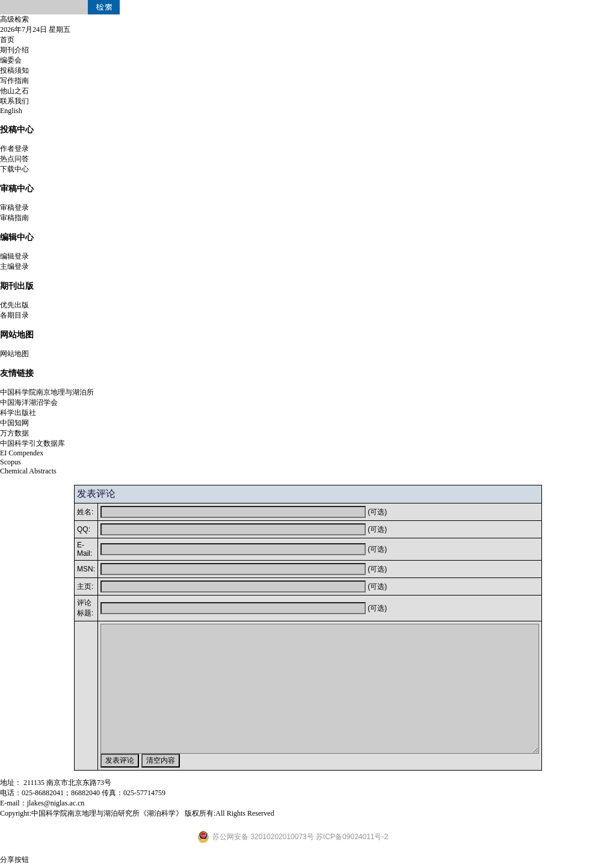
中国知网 (14, 423)
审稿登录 (14, 208)
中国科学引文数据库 (32, 443)
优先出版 (14, 305)
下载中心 (14, 169)
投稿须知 (14, 70)
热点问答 (14, 159)
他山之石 (14, 91)
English (11, 111)
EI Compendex (22, 453)
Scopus (11, 462)
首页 (7, 40)
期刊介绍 (14, 50)
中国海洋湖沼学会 (29, 402)
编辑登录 (14, 256)
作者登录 (14, 149)
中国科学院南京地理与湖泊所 (47, 392)
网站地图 (14, 354)
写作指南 (14, 81)
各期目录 (14, 315)
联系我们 (14, 101)
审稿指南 (14, 218)
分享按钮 (14, 860)
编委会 (11, 60)
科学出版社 (18, 413)
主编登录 (14, 266)
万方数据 (14, 433)
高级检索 (14, 19)
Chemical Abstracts (28, 471)
